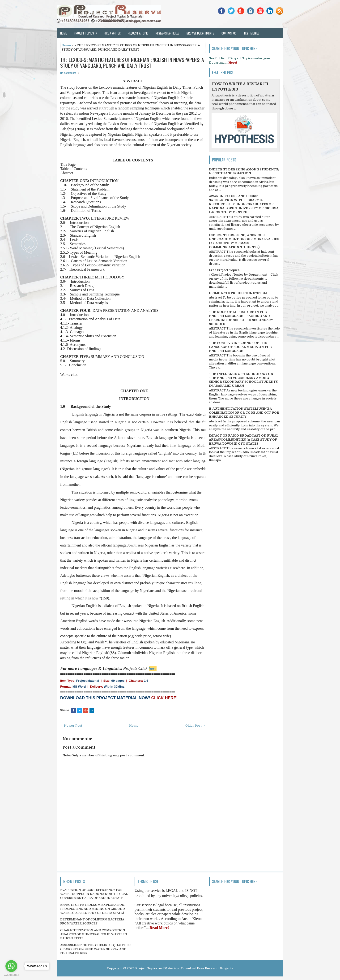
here (153, 668)
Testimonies (252, 33)
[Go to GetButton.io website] (11, 975)
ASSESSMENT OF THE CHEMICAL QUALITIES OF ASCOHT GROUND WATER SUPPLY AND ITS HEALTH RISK (95, 949)
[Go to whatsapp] (11, 966)
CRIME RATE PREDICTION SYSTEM (238, 293)
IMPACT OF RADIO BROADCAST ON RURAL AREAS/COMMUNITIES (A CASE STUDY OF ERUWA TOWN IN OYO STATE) (244, 440)
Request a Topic (138, 33)
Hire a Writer (112, 33)
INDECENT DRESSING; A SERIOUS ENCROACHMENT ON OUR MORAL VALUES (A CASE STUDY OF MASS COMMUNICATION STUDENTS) (244, 241)
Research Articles (168, 33)
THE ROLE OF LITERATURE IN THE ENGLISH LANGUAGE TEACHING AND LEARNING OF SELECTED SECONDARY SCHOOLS (241, 318)
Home (64, 33)
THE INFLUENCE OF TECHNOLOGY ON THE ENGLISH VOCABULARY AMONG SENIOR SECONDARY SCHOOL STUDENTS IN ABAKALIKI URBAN (243, 380)
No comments (68, 73)
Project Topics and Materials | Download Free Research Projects (184, 968)
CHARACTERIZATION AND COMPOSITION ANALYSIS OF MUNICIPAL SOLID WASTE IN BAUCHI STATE (94, 934)
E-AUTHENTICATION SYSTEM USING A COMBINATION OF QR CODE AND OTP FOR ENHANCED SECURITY (244, 413)
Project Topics (87, 32)
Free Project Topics (224, 270)
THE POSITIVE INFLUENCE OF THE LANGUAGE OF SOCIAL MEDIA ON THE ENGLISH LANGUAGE (240, 347)
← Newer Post (71, 726)
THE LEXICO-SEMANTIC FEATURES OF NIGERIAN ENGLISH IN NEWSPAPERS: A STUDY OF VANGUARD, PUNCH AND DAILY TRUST (132, 62)
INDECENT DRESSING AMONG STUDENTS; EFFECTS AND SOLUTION (244, 171)
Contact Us (229, 33)
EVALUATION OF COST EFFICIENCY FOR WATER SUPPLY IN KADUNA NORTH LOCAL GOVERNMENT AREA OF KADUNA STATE (94, 894)
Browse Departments (200, 33)
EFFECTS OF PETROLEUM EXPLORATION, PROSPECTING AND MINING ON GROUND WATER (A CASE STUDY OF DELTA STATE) (93, 909)
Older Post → (195, 726)
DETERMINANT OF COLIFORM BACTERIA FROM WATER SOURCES (92, 921)
